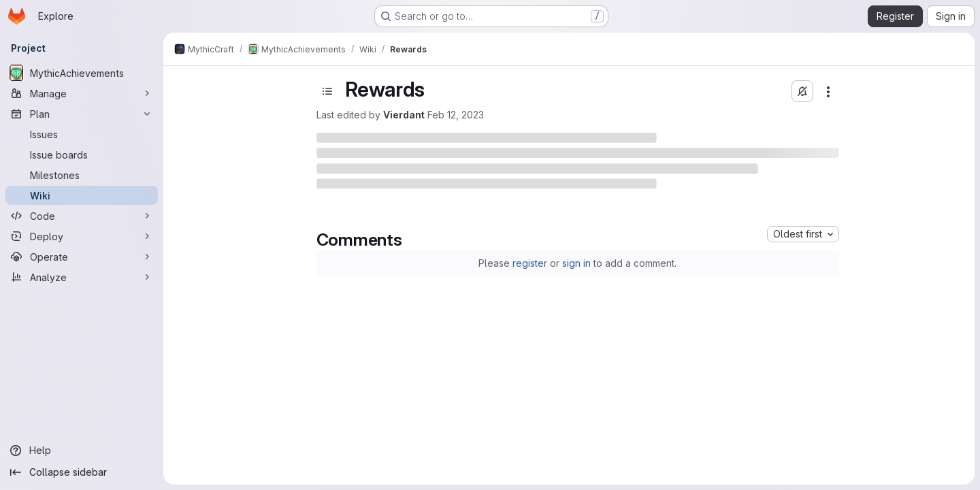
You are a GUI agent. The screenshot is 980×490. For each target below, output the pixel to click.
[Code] (82, 216)
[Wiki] (82, 195)
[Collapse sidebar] (82, 472)
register (530, 263)
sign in (576, 263)
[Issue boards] (82, 154)
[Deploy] (82, 236)
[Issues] (82, 134)
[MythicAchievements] (82, 73)
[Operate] (82, 257)
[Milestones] (82, 175)
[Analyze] (82, 277)
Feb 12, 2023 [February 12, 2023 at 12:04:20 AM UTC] (456, 115)
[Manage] (82, 93)
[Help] (82, 451)
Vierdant (404, 115)
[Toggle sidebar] (327, 91)
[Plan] (82, 114)
